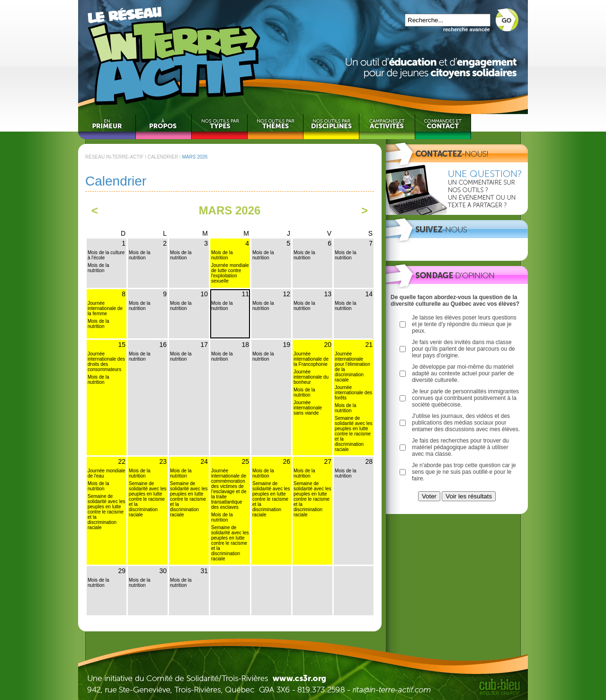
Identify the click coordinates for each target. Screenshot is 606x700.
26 (286, 461)
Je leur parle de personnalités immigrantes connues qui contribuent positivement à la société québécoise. (465, 398)
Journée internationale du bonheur (311, 377)
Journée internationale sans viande (308, 408)
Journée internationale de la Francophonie (311, 359)
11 (245, 294)
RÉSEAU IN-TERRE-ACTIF (114, 157)
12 (286, 294)
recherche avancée (467, 29)
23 (163, 461)
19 (286, 345)
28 (369, 461)
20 (328, 345)
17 (204, 345)
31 (204, 571)
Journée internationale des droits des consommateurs (106, 362)
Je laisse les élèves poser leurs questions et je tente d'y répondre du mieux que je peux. (464, 324)
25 (245, 461)
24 (204, 461)
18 (245, 345)
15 (122, 345)
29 (122, 571)
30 (163, 571)
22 (122, 461)
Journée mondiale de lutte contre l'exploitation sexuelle (230, 273)
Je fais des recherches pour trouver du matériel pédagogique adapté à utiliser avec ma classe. (460, 447)
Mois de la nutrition (98, 268)
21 (369, 345)
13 (328, 294)
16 (163, 345)
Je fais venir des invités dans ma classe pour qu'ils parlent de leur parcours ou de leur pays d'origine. (463, 349)
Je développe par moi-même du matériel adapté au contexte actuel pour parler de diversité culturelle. (463, 373)
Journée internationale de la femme (105, 308)
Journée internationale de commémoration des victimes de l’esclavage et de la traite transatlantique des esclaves (229, 489)
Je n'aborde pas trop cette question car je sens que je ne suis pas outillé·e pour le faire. (464, 472)
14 (369, 294)
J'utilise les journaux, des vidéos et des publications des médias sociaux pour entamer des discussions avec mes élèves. (466, 423)
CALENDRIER (163, 157)
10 (204, 294)
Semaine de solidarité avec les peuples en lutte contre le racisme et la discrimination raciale (353, 434)
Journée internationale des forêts (353, 393)
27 (328, 461)
